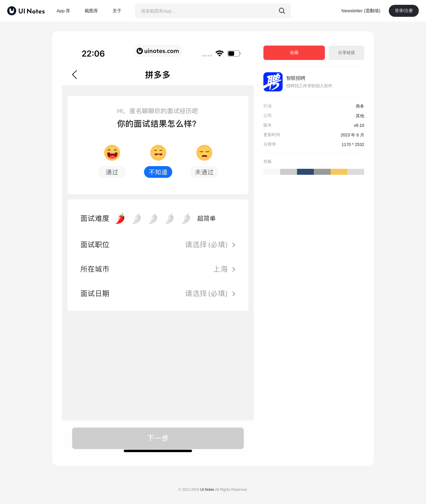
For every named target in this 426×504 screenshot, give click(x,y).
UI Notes (207, 490)
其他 (360, 116)
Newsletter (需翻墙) (361, 11)
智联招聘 (296, 78)
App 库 (64, 11)
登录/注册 (404, 10)
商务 (360, 106)
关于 (117, 11)
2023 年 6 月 (352, 135)
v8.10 (359, 125)
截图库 (91, 11)
